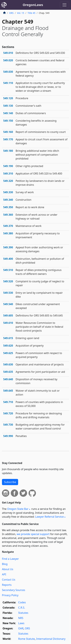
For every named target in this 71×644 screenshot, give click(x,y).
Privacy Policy (10, 595)
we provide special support (33, 534)
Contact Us (9, 580)
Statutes (23, 613)
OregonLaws (33, 5)
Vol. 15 (20, 13)
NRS (21, 618)
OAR (21, 628)
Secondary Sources (14, 590)
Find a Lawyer (10, 559)
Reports (7, 585)
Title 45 (32, 13)
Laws (21, 623)
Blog (5, 564)
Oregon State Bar (18, 509)
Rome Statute (27, 639)
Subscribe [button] (10, 482)
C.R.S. (22, 608)
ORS (11, 13)
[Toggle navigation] (64, 5)
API (4, 574)
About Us (8, 569)
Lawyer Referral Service (49, 517)
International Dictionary (51, 639)
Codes (22, 602)
